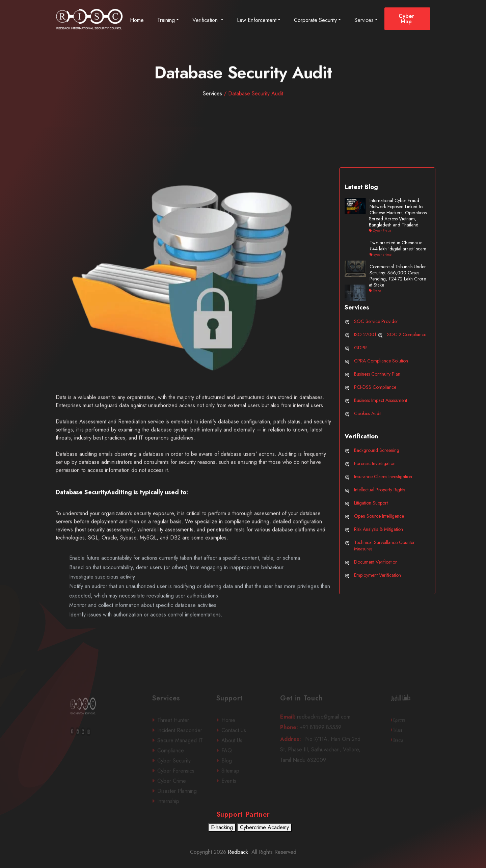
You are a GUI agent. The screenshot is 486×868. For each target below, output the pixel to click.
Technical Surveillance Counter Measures (384, 546)
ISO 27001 (365, 334)
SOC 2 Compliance (407, 334)
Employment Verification (377, 575)
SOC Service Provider (376, 321)
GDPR (360, 348)
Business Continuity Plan (377, 374)
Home (137, 20)
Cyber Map (406, 19)
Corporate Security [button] (315, 20)
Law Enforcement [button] (257, 20)
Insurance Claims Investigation (383, 477)
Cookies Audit (368, 413)
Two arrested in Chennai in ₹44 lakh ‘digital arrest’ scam (398, 246)
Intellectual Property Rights (380, 490)
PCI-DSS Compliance (375, 387)
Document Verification (376, 562)
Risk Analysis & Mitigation (379, 529)
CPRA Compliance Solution (381, 361)
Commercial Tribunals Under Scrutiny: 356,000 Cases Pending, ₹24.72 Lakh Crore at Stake (397, 276)
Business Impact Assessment (381, 400)
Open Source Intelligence (379, 516)
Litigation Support (371, 503)
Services (364, 20)
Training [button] (166, 20)
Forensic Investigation (375, 463)
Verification (206, 20)
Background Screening (377, 450)
